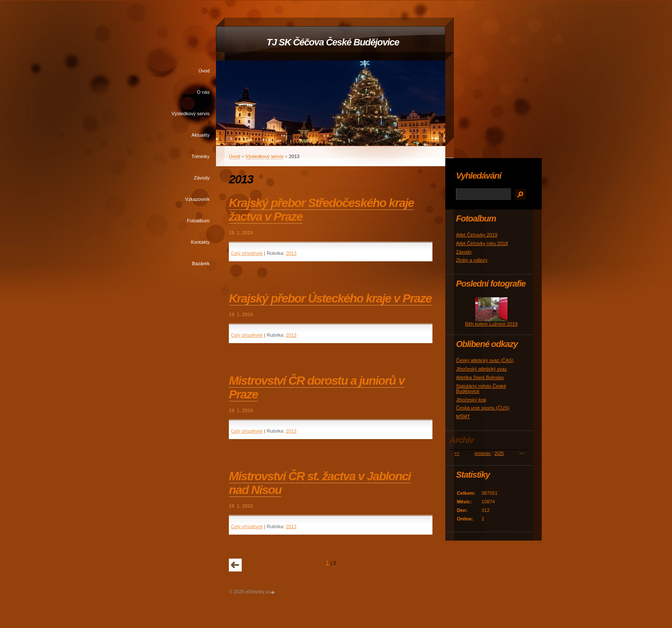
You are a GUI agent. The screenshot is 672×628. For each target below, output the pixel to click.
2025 (499, 453)
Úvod (204, 71)
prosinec (483, 453)
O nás (203, 92)
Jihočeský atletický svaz (481, 369)
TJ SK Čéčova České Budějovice (333, 42)
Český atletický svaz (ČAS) (485, 360)
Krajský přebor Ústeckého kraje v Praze (330, 298)
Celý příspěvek (247, 253)
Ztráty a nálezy (472, 260)
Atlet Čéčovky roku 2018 (482, 243)
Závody (202, 178)
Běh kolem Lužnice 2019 (491, 324)
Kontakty (200, 242)
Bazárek (201, 263)
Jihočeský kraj (471, 400)
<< (457, 453)
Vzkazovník (197, 199)
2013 (291, 253)
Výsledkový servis (190, 114)
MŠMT (463, 416)
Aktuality (201, 135)
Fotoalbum (198, 221)
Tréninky (201, 156)
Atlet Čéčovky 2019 (477, 235)
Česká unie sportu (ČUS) (483, 408)
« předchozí (235, 565)
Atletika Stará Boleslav (480, 377)
